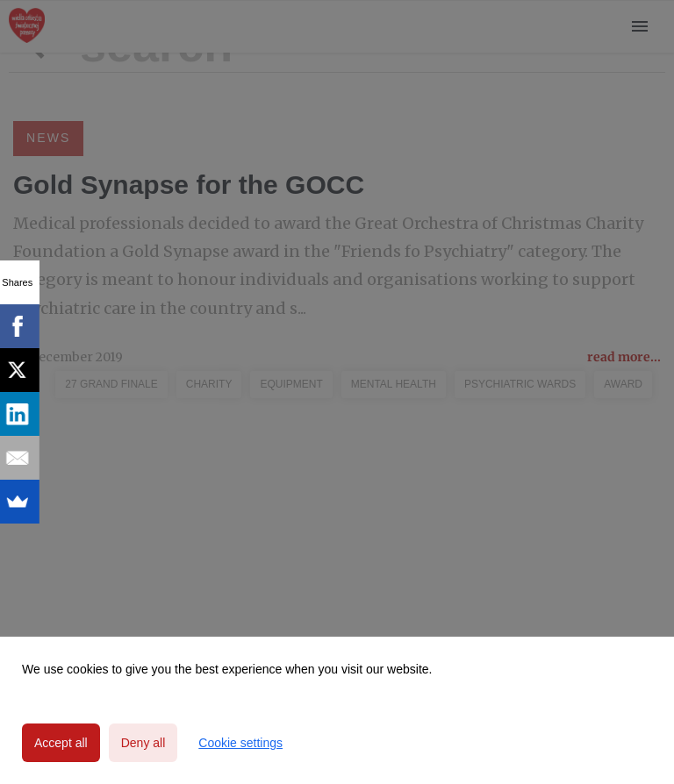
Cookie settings (240, 743)
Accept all (61, 743)
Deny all (143, 743)
